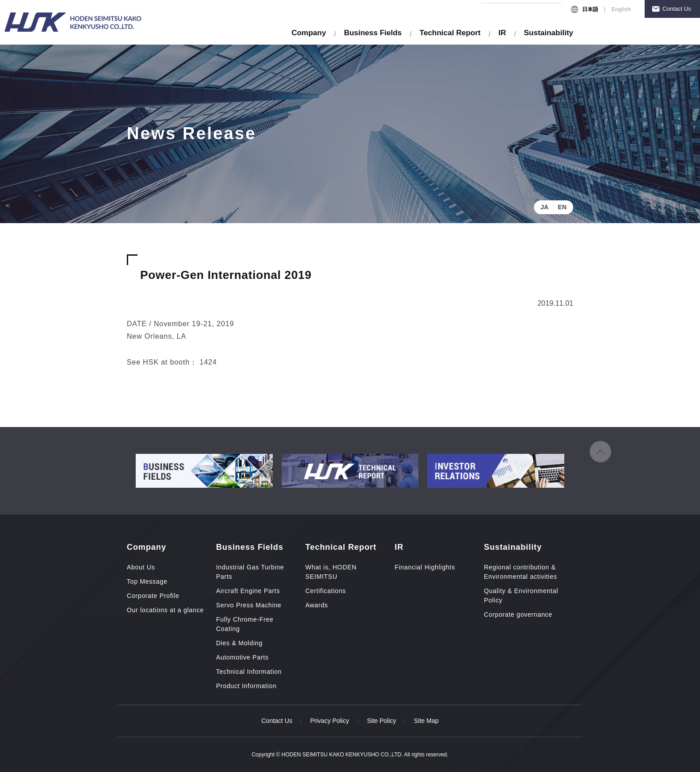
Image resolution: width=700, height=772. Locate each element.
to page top (600, 452)
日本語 (590, 9)
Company (309, 33)
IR (502, 33)
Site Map (426, 721)
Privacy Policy (330, 721)
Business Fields (373, 33)
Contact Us (677, 9)
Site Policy (381, 721)
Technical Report (450, 33)
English (621, 9)
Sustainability (548, 33)
